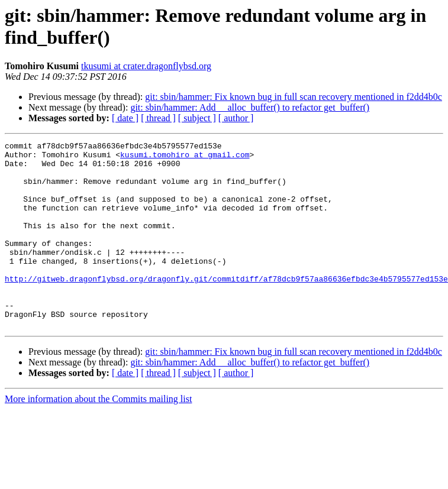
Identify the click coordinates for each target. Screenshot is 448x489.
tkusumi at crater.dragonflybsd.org (146, 66)
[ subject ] (197, 118)
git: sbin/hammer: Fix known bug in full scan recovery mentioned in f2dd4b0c (294, 97)
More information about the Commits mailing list (98, 436)
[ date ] (125, 118)
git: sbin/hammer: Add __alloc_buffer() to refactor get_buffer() (250, 107)
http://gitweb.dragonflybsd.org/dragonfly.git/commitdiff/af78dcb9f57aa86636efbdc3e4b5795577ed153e (226, 307)
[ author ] (236, 118)
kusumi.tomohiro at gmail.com (185, 158)
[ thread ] (158, 118)
